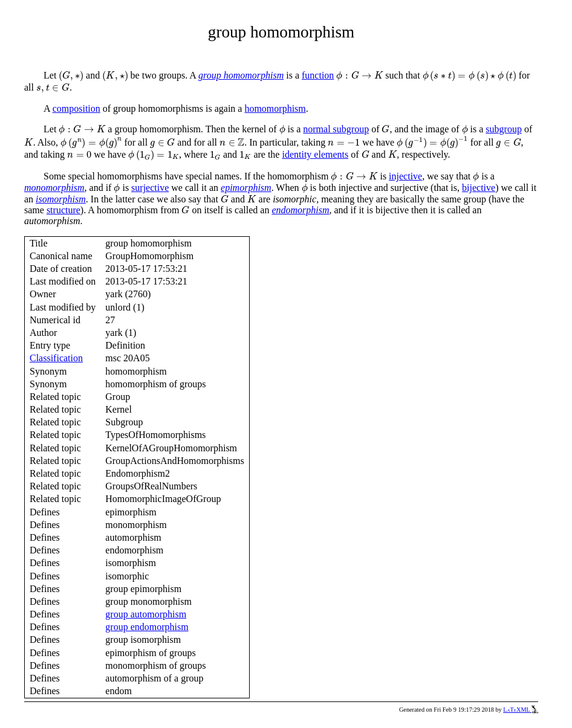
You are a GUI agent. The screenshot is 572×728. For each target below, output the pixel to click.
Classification (56, 358)
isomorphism (61, 199)
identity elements (315, 154)
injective (405, 176)
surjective (150, 188)
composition (76, 108)
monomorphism (54, 188)
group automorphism (146, 614)
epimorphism (246, 188)
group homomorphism (241, 75)
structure (63, 210)
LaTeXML (521, 710)
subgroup (504, 129)
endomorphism (300, 210)
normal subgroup (336, 129)
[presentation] (71, 76)
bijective (479, 188)
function (318, 75)
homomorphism (275, 108)
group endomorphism (147, 627)
